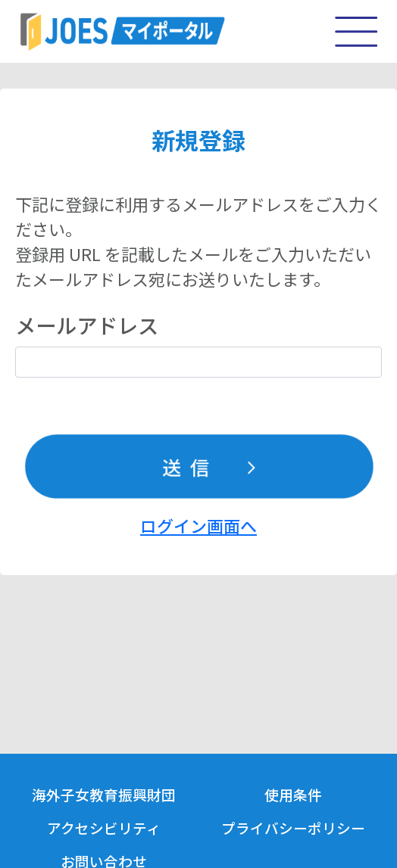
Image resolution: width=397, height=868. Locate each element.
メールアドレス (87, 325)
